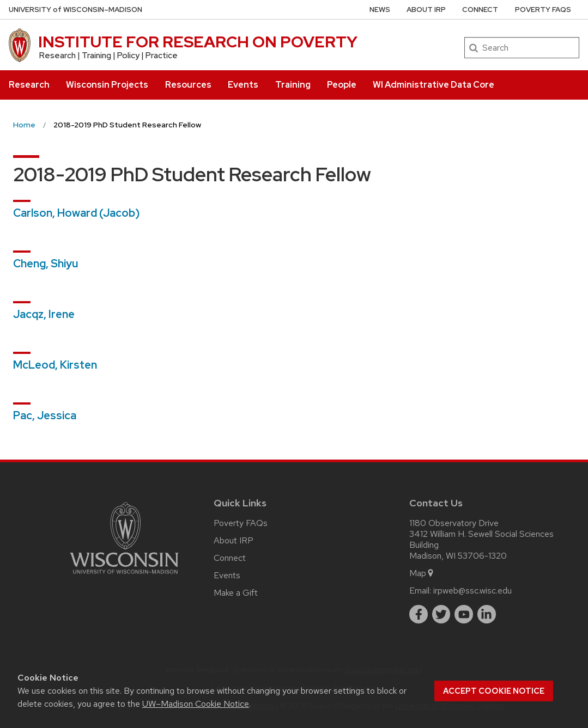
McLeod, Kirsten (55, 365)
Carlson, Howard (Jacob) (76, 213)
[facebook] (419, 614)
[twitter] (441, 614)
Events (243, 85)
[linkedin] (487, 614)
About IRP (426, 10)
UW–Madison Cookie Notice (196, 704)
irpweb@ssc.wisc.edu (472, 591)
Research (29, 85)
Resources (188, 85)
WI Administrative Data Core (434, 85)
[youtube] (464, 614)
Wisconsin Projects (107, 85)
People (342, 85)
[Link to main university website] (124, 576)
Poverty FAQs (543, 10)
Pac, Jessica (45, 415)
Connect (480, 10)
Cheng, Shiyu (46, 264)
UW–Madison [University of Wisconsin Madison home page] (75, 10)
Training (293, 85)
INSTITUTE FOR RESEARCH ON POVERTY (198, 42)
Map (422, 573)
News (380, 10)
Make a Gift (236, 593)
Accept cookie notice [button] (494, 691)
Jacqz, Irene (44, 314)
